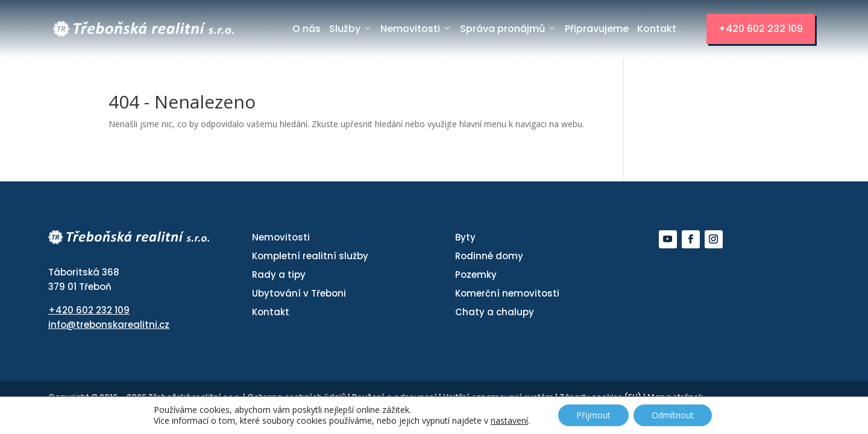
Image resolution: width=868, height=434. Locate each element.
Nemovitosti (416, 29)
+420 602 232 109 (761, 29)
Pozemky (476, 275)
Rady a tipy (279, 275)
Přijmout (593, 415)
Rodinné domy (489, 256)
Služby (351, 29)
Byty (465, 237)
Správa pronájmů (508, 29)
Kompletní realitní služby (310, 256)
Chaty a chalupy (495, 312)
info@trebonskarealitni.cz (109, 325)
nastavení (509, 421)
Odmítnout (673, 415)
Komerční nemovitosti (507, 293)
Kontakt (657, 29)
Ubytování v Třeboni (299, 293)
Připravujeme (597, 29)
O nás (307, 29)
